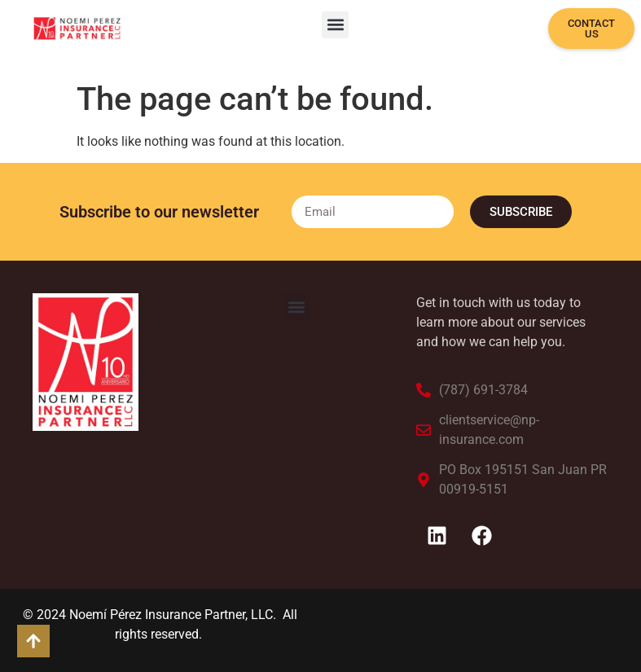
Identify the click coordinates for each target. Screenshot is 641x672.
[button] (335, 25)
